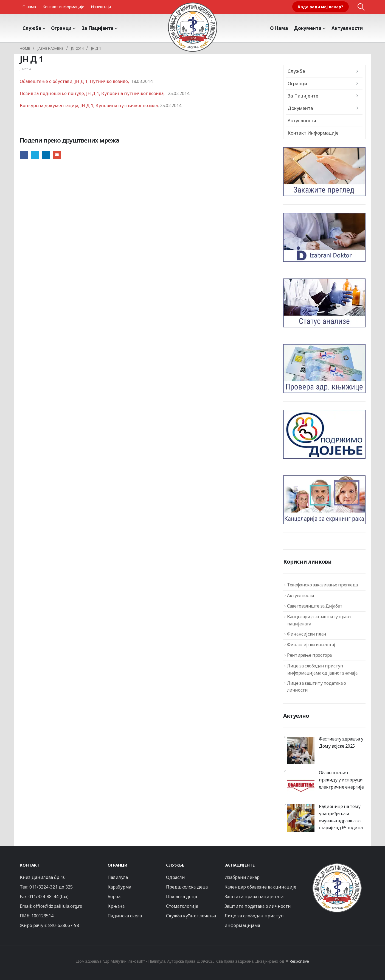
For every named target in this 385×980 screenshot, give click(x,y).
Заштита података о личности (258, 906)
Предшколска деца (187, 887)
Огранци (61, 28)
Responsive (299, 961)
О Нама (279, 28)
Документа (308, 28)
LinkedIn (46, 155)
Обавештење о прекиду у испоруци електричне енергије (341, 780)
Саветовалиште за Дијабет (315, 606)
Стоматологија (182, 906)
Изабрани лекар (242, 877)
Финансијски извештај (311, 645)
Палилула (118, 877)
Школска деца (182, 897)
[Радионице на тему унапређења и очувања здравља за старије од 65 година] (301, 818)
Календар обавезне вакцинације (260, 887)
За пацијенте (97, 28)
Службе (32, 28)
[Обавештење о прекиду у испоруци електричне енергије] (301, 784)
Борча (114, 897)
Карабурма (120, 887)
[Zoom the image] (337, 866)
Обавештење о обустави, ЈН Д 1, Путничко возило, (75, 81)
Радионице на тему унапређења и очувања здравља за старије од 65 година (341, 817)
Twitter (35, 155)
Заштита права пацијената (254, 897)
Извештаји (101, 7)
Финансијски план (307, 634)
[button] (361, 7)
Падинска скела (125, 916)
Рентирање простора (309, 655)
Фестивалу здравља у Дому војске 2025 (341, 742)
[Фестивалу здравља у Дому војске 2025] (301, 750)
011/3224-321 (43, 887)
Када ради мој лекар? (321, 7)
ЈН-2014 (25, 69)
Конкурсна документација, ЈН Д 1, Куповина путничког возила (89, 105)
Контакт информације (63, 7)
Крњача (116, 906)
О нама (29, 7)
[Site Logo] (193, 27)
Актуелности (347, 28)
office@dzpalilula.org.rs (58, 906)
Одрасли (175, 877)
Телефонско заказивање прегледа (322, 585)
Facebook (24, 155)
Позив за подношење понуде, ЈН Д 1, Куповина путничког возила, (93, 93)
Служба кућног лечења (191, 916)
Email (57, 155)
